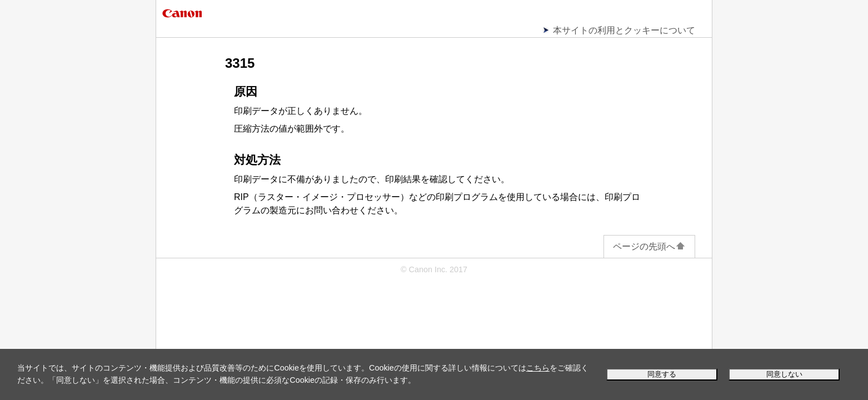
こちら (538, 368)
